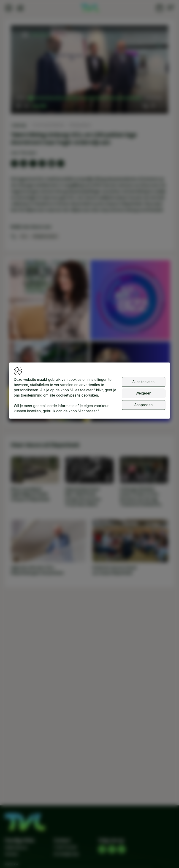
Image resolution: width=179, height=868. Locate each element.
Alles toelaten (143, 382)
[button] (91, 71)
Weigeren (143, 393)
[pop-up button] (153, 106)
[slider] (86, 98)
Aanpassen (143, 405)
